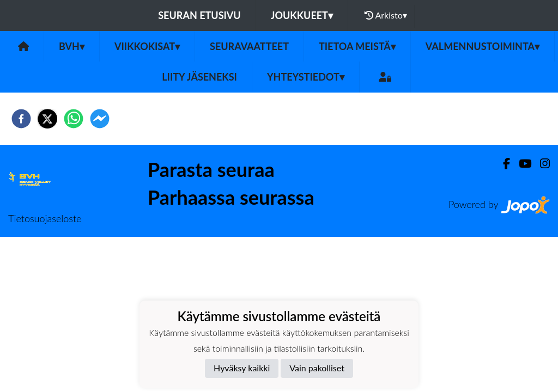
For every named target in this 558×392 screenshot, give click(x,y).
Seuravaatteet (249, 46)
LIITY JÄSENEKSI (199, 77)
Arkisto (386, 15)
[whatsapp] (74, 119)
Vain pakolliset (317, 368)
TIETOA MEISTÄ (357, 46)
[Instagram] (541, 164)
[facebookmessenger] (100, 119)
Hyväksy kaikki (242, 368)
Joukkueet (302, 15)
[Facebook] (502, 164)
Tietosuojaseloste (45, 218)
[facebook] (21, 119)
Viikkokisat (147, 46)
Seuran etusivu (199, 15)
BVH (72, 46)
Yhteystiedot (306, 77)
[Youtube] (521, 164)
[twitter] (47, 119)
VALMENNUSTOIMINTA (483, 46)
